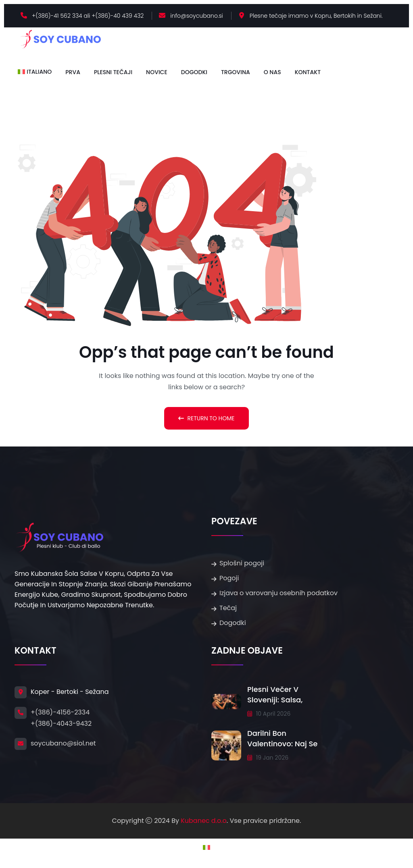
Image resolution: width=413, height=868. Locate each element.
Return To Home (206, 418)
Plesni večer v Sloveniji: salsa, (275, 695)
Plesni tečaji (113, 72)
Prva (73, 72)
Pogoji (229, 578)
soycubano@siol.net (63, 743)
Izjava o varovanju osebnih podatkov (278, 593)
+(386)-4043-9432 (61, 724)
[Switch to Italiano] (35, 72)
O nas (272, 72)
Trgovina (236, 72)
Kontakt (308, 72)
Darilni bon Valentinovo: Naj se (282, 738)
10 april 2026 (269, 714)
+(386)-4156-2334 (60, 712)
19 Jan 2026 (268, 758)
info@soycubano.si (196, 16)
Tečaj (228, 608)
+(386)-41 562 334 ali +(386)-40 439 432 (88, 16)
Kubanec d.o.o (204, 821)
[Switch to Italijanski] (206, 847)
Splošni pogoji (242, 563)
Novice (157, 72)
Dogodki (194, 72)
